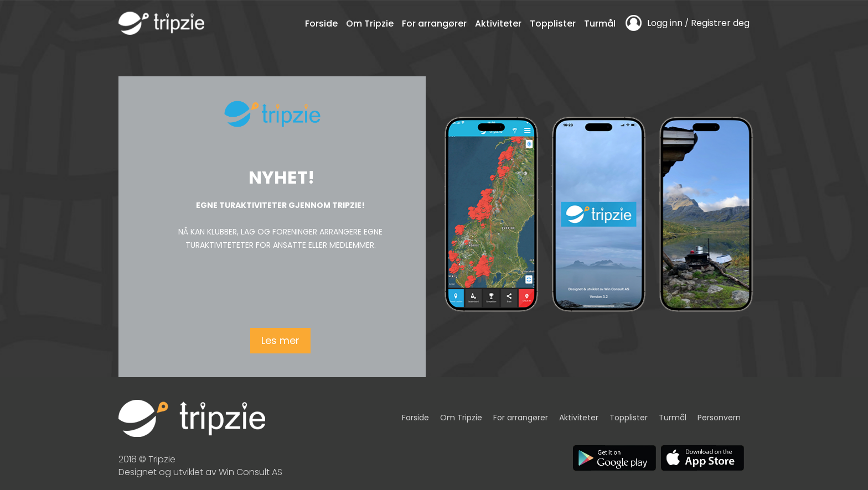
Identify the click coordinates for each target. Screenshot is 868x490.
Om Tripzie (370, 24)
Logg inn (665, 23)
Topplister (553, 24)
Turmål (600, 24)
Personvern (719, 418)
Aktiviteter (498, 24)
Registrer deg (720, 23)
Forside (321, 24)
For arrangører (434, 24)
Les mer (280, 340)
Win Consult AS (250, 472)
